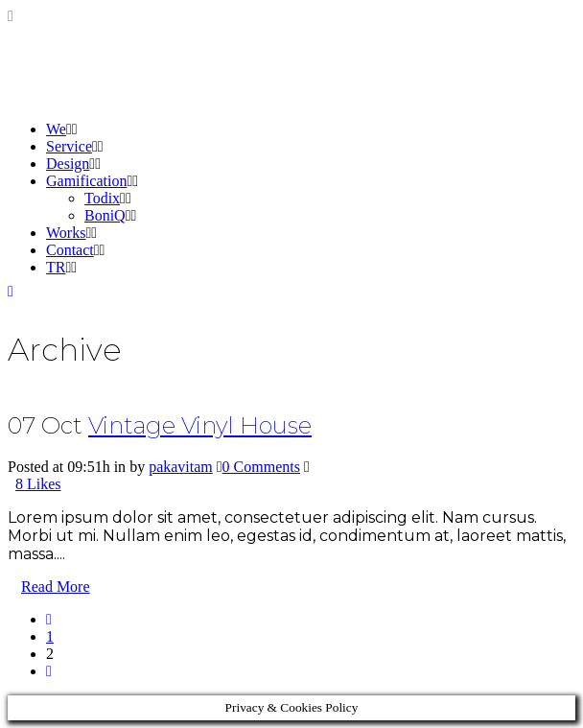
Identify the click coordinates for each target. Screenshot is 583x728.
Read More (56, 587)
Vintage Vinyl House (200, 425)
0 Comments (261, 467)
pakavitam (181, 467)
